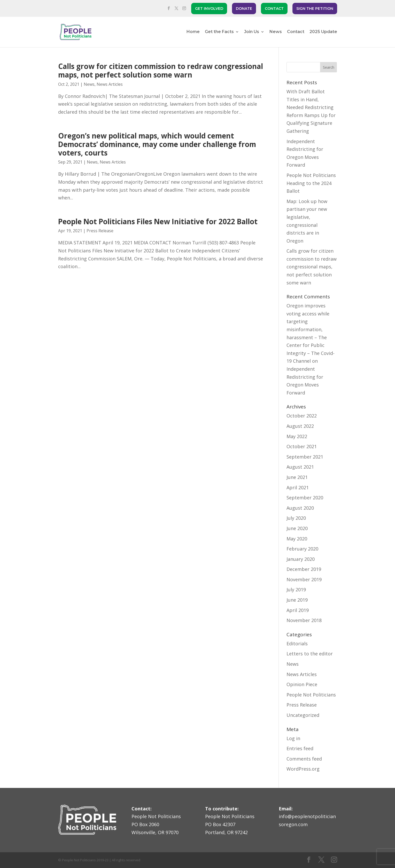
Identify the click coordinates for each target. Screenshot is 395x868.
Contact (296, 32)
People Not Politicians (311, 695)
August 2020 (300, 508)
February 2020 (302, 549)
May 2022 (297, 436)
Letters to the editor (310, 654)
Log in (293, 738)
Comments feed (304, 759)
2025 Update (323, 32)
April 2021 (298, 487)
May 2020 (297, 539)
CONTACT (274, 9)
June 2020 (297, 528)
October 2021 (302, 446)
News (276, 32)
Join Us (252, 32)
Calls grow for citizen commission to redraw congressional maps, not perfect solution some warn (161, 70)
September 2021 (305, 457)
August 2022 (300, 426)
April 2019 (298, 610)
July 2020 (296, 518)
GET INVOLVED (209, 9)
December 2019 (304, 569)
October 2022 (302, 416)
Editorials (297, 644)
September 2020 (305, 498)
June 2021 (297, 477)
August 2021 (300, 467)
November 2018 (304, 620)
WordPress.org (303, 769)
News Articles (110, 84)
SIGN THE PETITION (315, 9)
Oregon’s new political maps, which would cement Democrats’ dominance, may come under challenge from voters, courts (157, 144)
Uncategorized (303, 715)
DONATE (244, 9)
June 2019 (297, 600)
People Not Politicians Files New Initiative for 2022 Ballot (158, 221)
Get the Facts (219, 32)
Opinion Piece (302, 684)
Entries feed (300, 748)
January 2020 (301, 559)
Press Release (100, 231)
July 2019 (296, 590)
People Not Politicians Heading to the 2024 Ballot (311, 183)
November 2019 (304, 579)
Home (193, 32)
